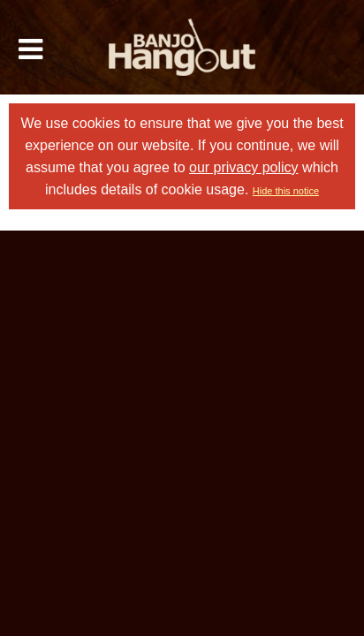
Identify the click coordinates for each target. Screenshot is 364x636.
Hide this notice (286, 191)
